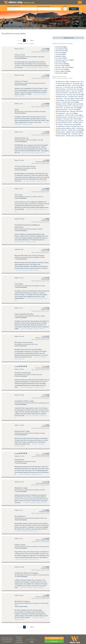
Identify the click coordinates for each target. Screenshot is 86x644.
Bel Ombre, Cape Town (64, 68)
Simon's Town (62, 69)
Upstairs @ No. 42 (21, 138)
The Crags (19, 195)
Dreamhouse (19, 460)
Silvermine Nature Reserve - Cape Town (69, 91)
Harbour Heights (63, 71)
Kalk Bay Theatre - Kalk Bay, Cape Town (69, 136)
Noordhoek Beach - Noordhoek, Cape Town (70, 89)
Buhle (17, 110)
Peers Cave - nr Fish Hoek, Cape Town (69, 87)
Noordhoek (61, 47)
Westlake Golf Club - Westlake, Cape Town (70, 104)
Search (74, 9)
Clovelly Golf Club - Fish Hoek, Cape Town (70, 95)
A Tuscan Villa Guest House (25, 166)
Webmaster (19, 637)
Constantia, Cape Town (65, 60)
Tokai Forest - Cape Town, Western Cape (70, 98)
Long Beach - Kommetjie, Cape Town (69, 119)
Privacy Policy (19, 643)
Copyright (19, 639)
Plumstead (62, 73)
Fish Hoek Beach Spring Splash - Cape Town (70, 121)
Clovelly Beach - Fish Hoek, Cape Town (69, 115)
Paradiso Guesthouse (23, 373)
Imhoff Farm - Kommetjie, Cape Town (69, 108)
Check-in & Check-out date (44, 7)
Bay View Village (63, 66)
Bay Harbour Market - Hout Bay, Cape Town (70, 117)
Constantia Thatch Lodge (24, 401)
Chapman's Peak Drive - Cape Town (68, 110)
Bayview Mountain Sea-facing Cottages (29, 256)
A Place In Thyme (21, 81)
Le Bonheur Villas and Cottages (26, 573)
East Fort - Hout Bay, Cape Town (67, 102)
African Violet (20, 55)
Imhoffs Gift (62, 51)
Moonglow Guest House (24, 342)
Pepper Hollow (20, 545)
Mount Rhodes (62, 64)
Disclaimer (19, 641)
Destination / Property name (14, 7)
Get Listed (7, 642)
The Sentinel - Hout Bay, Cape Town (68, 125)
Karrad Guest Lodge (22, 431)
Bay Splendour (20, 516)
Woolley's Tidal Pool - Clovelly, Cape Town (70, 130)
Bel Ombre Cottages (22, 601)
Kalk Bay (61, 56)
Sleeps (65, 7)
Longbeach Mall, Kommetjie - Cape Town (70, 85)
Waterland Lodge (21, 488)
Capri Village (62, 49)
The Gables (19, 284)
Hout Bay (61, 54)
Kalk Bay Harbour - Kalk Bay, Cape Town (69, 132)
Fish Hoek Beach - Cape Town (67, 113)
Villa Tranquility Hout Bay (24, 314)
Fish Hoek (61, 53)
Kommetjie (61, 58)
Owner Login (54, 641)
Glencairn (61, 62)
